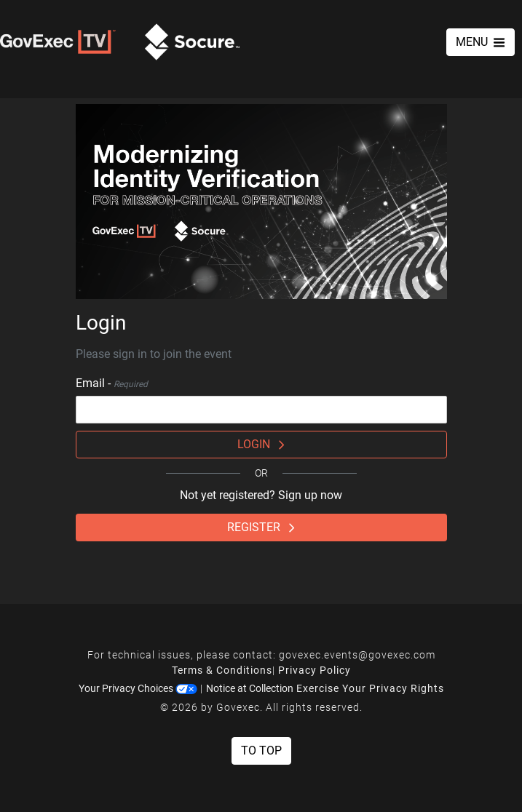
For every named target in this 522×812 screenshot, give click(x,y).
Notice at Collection (250, 688)
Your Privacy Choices (138, 688)
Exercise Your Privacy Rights (370, 688)
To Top (261, 751)
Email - (112, 383)
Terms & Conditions (222, 670)
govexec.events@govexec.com (357, 655)
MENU (481, 42)
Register (261, 527)
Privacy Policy (315, 670)
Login (261, 444)
